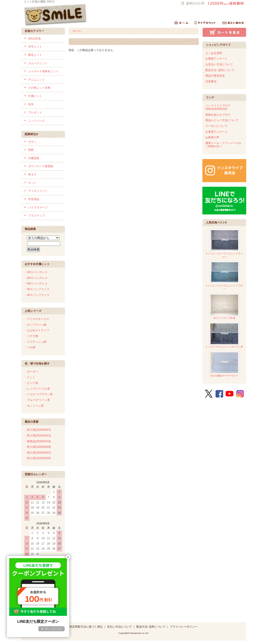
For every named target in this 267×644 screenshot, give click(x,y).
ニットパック (36, 121)
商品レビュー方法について (222, 120)
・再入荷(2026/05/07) (38, 430)
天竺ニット (35, 47)
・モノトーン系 (34, 406)
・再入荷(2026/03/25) (38, 458)
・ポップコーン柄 (35, 325)
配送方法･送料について (220, 70)
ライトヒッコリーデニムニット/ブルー (224, 276)
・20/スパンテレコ (36, 272)
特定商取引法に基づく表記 (86, 627)
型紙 (31, 150)
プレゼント (35, 112)
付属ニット (35, 96)
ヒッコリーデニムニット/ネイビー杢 (224, 335)
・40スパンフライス (37, 295)
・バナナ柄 (31, 336)
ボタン (32, 142)
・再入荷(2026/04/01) (38, 453)
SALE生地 (34, 39)
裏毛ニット (35, 55)
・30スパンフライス (37, 289)
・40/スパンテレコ (36, 283)
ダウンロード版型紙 (41, 166)
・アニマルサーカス (37, 319)
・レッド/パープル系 (37, 389)
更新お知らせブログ (218, 115)
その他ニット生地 (39, 88)
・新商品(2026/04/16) (38, 441)
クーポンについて (216, 126)
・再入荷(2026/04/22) (38, 436)
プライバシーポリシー (184, 627)
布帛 (31, 104)
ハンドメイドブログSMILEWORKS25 (218, 107)
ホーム (77, 31)
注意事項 (211, 81)
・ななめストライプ (37, 330)
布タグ (32, 175)
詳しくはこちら (53, 629)
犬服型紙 (34, 158)
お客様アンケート (216, 59)
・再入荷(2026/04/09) (38, 447)
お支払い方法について (219, 64)
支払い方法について (120, 627)
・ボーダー (31, 372)
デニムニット (36, 80)
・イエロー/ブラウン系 (38, 394)
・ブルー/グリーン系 (37, 400)
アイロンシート (38, 191)
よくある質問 (214, 53)
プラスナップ (36, 216)
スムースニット (38, 63)
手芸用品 (34, 199)
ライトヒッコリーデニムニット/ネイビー (224, 244)
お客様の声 (212, 137)
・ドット (30, 377)
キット (32, 183)
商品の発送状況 (215, 76)
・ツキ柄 (30, 347)
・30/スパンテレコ (36, 278)
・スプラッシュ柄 (35, 342)
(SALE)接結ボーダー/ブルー (224, 364)
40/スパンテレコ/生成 (224, 306)
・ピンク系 (31, 383)
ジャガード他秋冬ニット (43, 71)
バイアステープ (38, 208)
